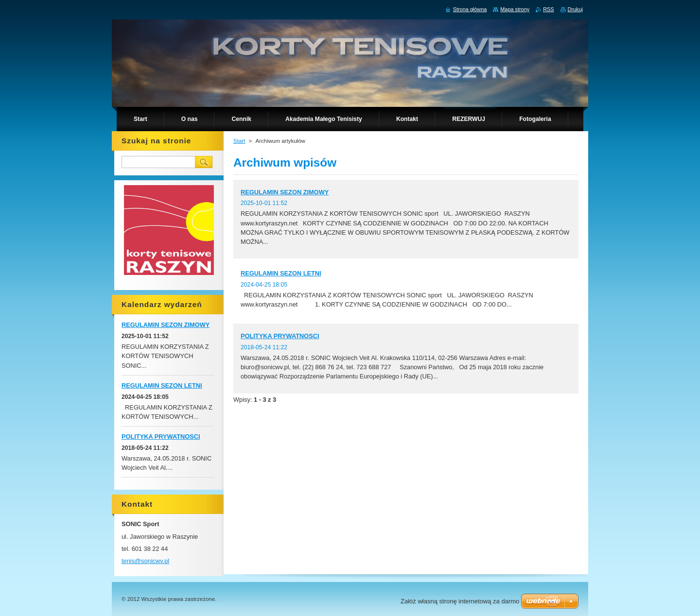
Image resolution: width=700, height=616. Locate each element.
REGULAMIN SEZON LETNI (281, 273)
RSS (548, 9)
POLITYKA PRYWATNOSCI (280, 336)
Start (239, 141)
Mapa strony (515, 9)
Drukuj (575, 9)
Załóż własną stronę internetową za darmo (460, 601)
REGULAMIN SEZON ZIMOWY (285, 192)
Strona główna (470, 9)
